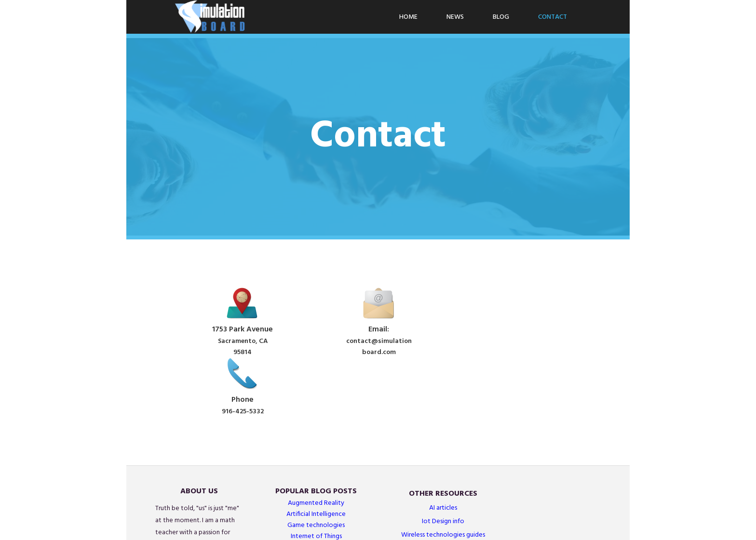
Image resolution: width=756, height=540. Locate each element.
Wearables (541, 489)
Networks (539, 461)
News (455, 17)
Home (408, 17)
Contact (553, 17)
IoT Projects (605, 505)
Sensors (537, 505)
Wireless (555, 449)
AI (604, 477)
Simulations (576, 477)
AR (530, 449)
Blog (501, 17)
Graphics (538, 477)
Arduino (568, 505)
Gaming (586, 449)
